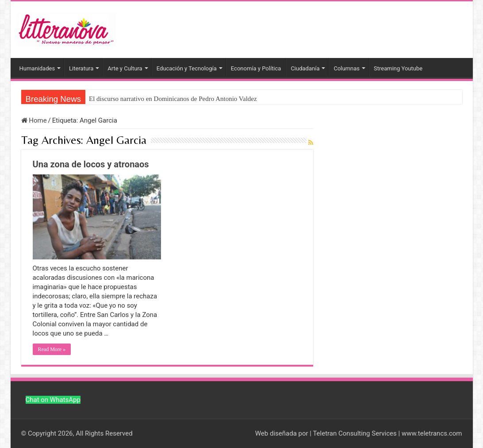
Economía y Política (256, 68)
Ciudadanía (305, 68)
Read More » (52, 349)
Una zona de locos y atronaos (91, 164)
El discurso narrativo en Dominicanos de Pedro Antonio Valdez (173, 99)
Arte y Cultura (125, 68)
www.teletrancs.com (432, 433)
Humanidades (37, 68)
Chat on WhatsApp (53, 400)
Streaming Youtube (398, 68)
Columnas (347, 68)
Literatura (81, 68)
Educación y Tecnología (187, 68)
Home (34, 120)
